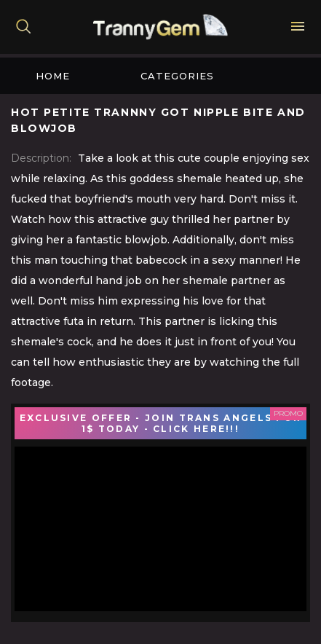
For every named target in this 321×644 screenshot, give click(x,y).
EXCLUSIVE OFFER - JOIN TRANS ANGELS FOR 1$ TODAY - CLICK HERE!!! (161, 423)
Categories (177, 76)
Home (53, 76)
